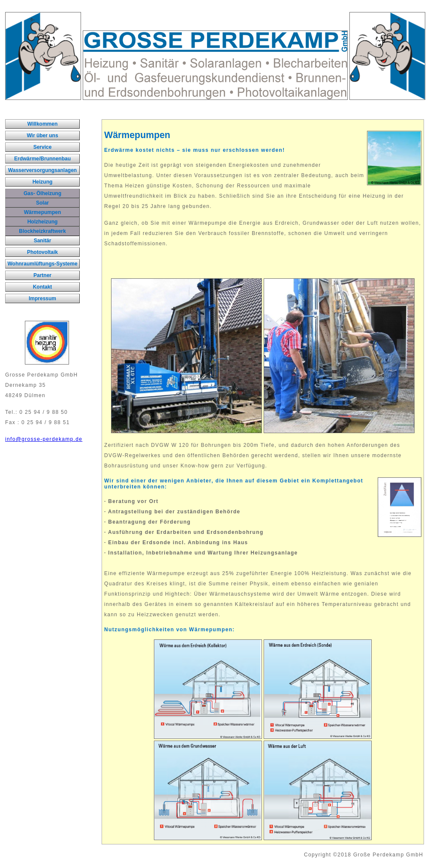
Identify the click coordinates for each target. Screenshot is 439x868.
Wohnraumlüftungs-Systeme (42, 264)
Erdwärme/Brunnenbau (42, 159)
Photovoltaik (42, 252)
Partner (42, 275)
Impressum (42, 298)
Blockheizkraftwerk (42, 231)
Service (43, 147)
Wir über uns (42, 136)
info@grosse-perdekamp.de (44, 439)
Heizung (43, 182)
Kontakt (43, 287)
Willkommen (43, 124)
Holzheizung (43, 222)
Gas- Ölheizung (42, 193)
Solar (42, 203)
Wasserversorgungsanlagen (42, 170)
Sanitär (43, 241)
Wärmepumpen (43, 212)
